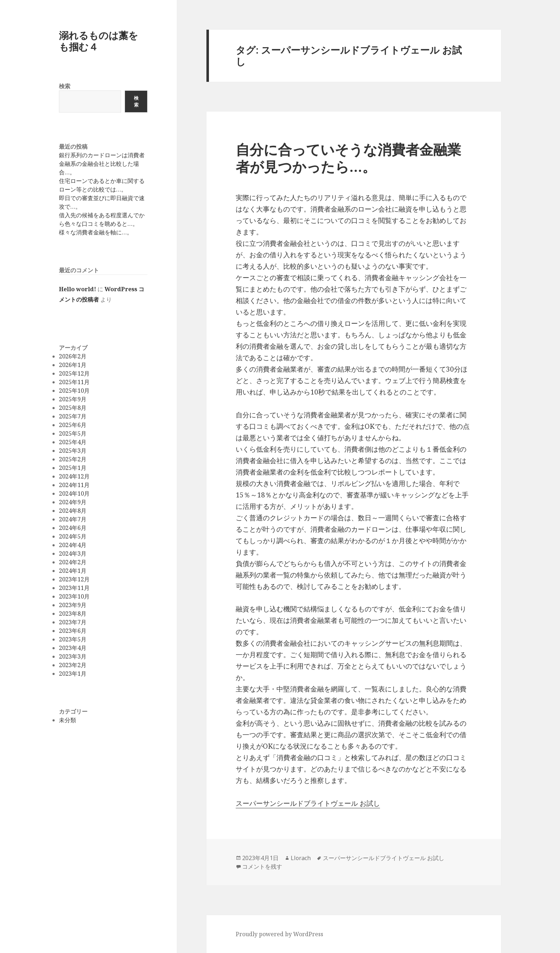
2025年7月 (73, 416)
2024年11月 (74, 485)
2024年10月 (74, 493)
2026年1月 (73, 365)
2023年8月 (73, 614)
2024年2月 (73, 562)
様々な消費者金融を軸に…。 (96, 232)
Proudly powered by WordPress (279, 934)
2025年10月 (74, 391)
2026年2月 (73, 356)
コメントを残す (262, 867)
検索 (65, 86)
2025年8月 (73, 408)
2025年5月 (73, 433)
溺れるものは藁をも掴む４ (99, 41)
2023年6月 (73, 631)
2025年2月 (73, 459)
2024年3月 (73, 554)
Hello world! (77, 289)
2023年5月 (73, 639)
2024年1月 (73, 571)
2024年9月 (73, 502)
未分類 (67, 720)
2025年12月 (74, 373)
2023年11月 (74, 588)
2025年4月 (73, 442)
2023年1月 (73, 674)
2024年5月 (73, 536)
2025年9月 (73, 399)
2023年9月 (73, 605)
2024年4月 (73, 545)
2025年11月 (74, 382)
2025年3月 (73, 451)
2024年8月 (73, 511)
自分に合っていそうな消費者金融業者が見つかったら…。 (348, 158)
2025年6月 (73, 425)
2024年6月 (73, 528)
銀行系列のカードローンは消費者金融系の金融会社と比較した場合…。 (102, 164)
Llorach (301, 858)
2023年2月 (73, 665)
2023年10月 (74, 596)
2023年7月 (73, 622)
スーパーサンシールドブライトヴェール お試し (308, 803)
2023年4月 (73, 648)
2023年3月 (73, 656)
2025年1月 (73, 468)
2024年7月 (73, 519)
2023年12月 (74, 579)
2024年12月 (74, 476)
